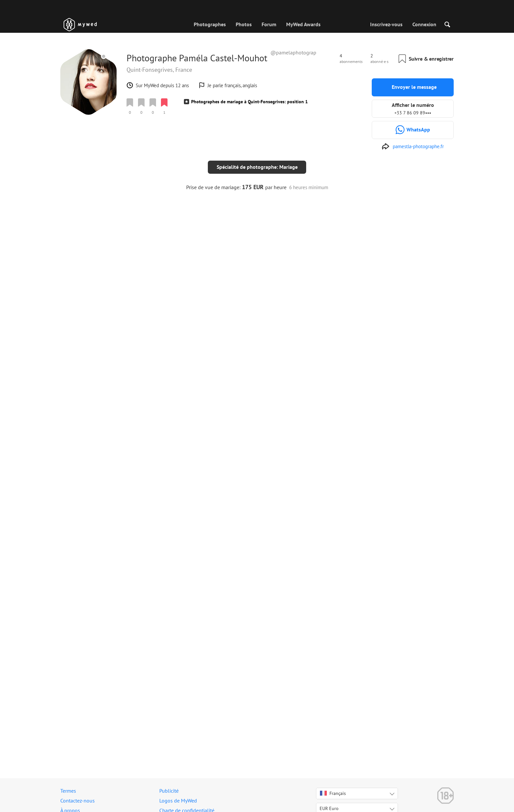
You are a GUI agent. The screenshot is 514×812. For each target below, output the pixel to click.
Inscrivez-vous (386, 24)
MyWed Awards (303, 24)
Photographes (210, 24)
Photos (244, 24)
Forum (269, 24)
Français (333, 793)
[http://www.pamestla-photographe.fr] (413, 147)
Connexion (424, 24)
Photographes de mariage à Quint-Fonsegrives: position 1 (249, 102)
